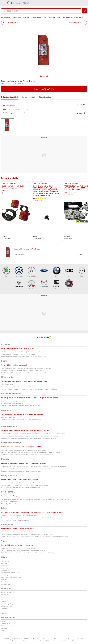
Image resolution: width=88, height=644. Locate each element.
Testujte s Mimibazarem (8, 592)
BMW (57, 272)
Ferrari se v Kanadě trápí (8, 417)
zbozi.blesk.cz (5, 570)
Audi (69, 272)
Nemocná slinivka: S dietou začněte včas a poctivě (15, 520)
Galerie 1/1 (44, 76)
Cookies (50, 641)
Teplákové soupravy (7, 606)
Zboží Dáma (5, 568)
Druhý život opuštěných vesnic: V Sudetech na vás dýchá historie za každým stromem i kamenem (28, 483)
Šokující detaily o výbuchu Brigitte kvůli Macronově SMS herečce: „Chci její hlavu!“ (24, 357)
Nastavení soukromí (59, 641)
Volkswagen (19, 272)
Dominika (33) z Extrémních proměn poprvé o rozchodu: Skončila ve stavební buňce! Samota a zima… (30, 389)
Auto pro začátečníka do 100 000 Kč (11, 577)
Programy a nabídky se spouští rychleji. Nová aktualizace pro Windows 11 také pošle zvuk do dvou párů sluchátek (33, 434)
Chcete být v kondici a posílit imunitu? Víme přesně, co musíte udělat (20, 516)
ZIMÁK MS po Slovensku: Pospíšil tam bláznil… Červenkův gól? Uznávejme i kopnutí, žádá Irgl (28, 553)
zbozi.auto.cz (5, 17)
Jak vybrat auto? (6, 584)
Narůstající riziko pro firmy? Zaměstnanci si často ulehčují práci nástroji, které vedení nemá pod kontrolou (30, 452)
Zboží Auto (4, 580)
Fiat (69, 285)
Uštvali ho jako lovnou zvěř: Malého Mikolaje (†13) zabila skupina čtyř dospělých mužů (25, 352)
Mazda (44, 285)
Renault (19, 285)
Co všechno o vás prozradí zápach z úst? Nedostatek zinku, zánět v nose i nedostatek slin (26, 518)
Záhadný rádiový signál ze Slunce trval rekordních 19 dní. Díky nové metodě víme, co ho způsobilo (29, 438)
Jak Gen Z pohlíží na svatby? (9, 504)
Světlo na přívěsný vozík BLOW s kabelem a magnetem (14, 187)
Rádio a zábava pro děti (8, 626)
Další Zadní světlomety (9, 183)
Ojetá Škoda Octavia (7, 582)
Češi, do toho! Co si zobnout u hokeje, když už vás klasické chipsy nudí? (21, 471)
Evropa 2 (4, 631)
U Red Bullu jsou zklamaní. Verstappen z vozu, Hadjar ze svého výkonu (21, 420)
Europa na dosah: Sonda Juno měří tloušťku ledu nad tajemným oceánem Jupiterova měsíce (27, 534)
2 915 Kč (80, 113)
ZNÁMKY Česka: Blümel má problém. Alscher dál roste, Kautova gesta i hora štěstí (24, 373)
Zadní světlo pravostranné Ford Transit (18, 81)
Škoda (6, 272)
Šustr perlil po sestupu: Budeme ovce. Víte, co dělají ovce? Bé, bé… (20, 548)
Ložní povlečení (6, 611)
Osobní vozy (5, 566)
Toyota (32, 285)
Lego (3, 599)
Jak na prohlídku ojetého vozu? (10, 573)
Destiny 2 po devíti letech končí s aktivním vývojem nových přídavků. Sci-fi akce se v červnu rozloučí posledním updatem (35, 537)
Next (84, 211)
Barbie (3, 597)
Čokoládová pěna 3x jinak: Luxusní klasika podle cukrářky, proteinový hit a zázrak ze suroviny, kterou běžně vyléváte (34, 466)
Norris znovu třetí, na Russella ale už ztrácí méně (15, 422)
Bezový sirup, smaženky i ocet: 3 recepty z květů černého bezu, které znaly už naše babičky (27, 469)
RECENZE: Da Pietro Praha (9, 502)
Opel (82, 272)
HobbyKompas (5, 575)
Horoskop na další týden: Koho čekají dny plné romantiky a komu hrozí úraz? (23, 406)
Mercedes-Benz (31, 272)
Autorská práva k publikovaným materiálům (55, 639)
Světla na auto (36, 17)
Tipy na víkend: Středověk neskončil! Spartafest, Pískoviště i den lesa (20, 487)
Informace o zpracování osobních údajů (36, 641)
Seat (57, 285)
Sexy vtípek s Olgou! (7, 385)
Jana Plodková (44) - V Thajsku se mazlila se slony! (16, 401)
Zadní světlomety (49, 17)
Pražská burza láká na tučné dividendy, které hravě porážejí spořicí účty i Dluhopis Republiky (27, 455)
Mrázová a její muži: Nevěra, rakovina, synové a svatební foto (18, 354)
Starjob (3, 621)
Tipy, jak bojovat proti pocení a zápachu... (13, 403)
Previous (4, 211)
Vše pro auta (17, 17)
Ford (44, 272)
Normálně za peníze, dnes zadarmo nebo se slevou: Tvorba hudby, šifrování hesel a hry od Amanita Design (31, 436)
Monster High (5, 595)
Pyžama (3, 602)
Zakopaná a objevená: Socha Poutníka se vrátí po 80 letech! (18, 387)
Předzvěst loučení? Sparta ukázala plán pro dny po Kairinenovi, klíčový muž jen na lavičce (26, 368)
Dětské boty (4, 609)
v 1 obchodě (6, 238)
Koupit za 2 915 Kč (44, 89)
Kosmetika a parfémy (7, 604)
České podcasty (6, 624)
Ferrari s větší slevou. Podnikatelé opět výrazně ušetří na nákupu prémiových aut (24, 450)
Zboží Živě (4, 563)
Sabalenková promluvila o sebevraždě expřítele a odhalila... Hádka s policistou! (23, 371)
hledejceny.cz (5, 561)
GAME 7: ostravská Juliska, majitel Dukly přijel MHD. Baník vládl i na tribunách (23, 551)
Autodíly (26, 17)
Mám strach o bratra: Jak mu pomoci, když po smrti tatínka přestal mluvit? (22, 532)
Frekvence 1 (5, 628)
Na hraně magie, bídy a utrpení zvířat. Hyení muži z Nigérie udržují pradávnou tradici (25, 485)
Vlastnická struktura (71, 641)
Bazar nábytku (5, 613)
